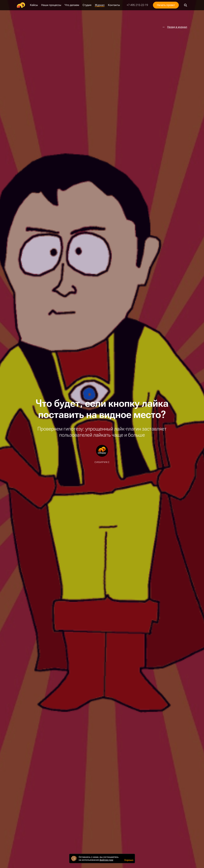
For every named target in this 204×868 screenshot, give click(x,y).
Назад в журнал (177, 27)
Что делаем (72, 5)
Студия (87, 5)
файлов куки (106, 860)
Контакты (114, 5)
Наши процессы (51, 5)
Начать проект (166, 5)
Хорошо (129, 860)
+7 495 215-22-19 (137, 5)
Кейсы (34, 5)
